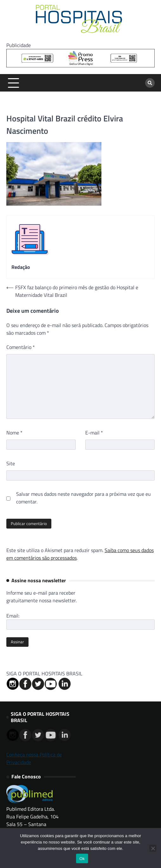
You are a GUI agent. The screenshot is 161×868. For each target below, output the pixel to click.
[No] (153, 848)
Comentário (21, 347)
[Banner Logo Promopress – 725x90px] (80, 65)
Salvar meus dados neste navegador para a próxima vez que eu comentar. (84, 498)
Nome (14, 433)
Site (11, 463)
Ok (82, 859)
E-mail (94, 433)
